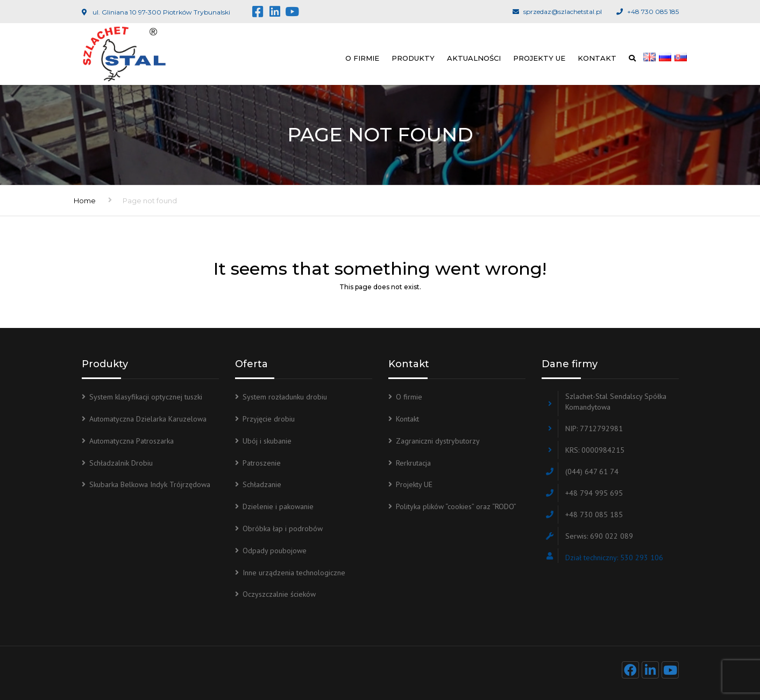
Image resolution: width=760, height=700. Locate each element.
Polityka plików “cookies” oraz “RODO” (456, 506)
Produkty (413, 58)
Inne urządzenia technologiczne (294, 573)
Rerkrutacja (413, 463)
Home (85, 201)
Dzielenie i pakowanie (278, 506)
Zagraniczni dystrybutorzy (438, 441)
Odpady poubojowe (275, 551)
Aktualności (474, 58)
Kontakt (597, 58)
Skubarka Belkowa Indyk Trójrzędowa (150, 484)
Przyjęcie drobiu (269, 419)
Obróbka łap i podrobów (283, 528)
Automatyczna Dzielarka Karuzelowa (148, 419)
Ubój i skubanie (267, 441)
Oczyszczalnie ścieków (279, 594)
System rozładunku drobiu (285, 397)
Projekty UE (539, 58)
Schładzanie (262, 484)
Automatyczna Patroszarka (132, 441)
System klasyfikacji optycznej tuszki (146, 397)
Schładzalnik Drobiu (121, 463)
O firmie (362, 58)
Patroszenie (262, 463)
